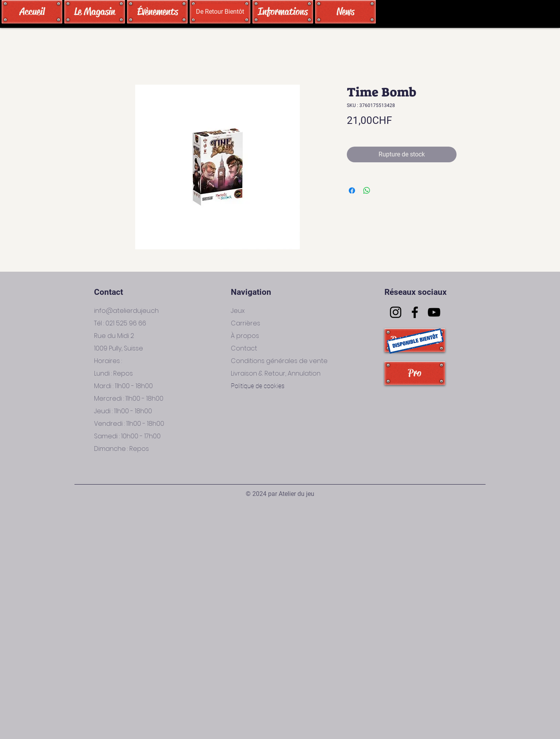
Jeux (238, 311)
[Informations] (283, 12)
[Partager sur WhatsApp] (367, 191)
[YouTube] (434, 312)
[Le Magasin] (95, 12)
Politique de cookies (258, 386)
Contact (244, 348)
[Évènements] (157, 12)
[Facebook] (415, 312)
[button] (220, 12)
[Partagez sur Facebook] (352, 191)
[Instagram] (396, 312)
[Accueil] (32, 12)
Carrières (246, 323)
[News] (345, 12)
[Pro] (415, 373)
